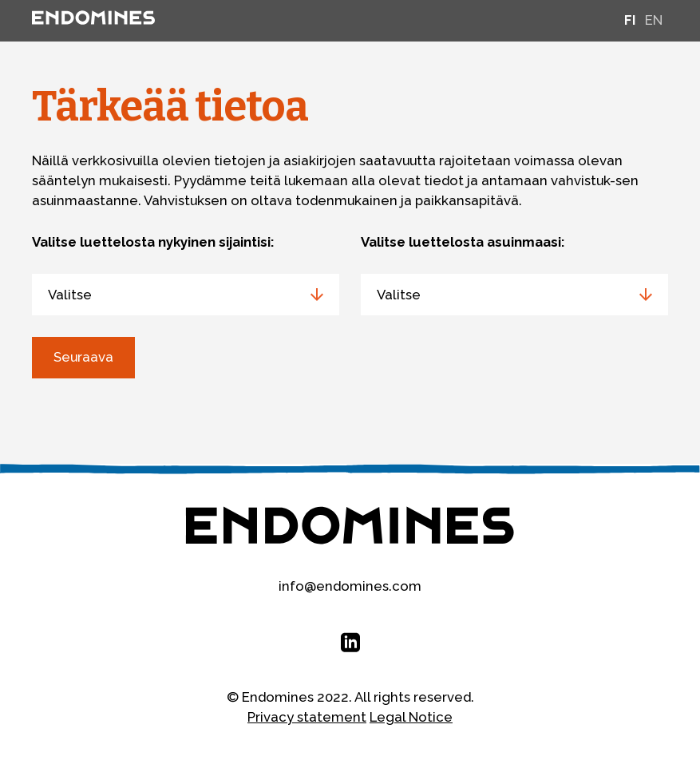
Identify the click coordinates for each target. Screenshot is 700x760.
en (654, 20)
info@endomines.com (350, 586)
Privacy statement (307, 717)
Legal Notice (411, 717)
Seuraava (83, 357)
